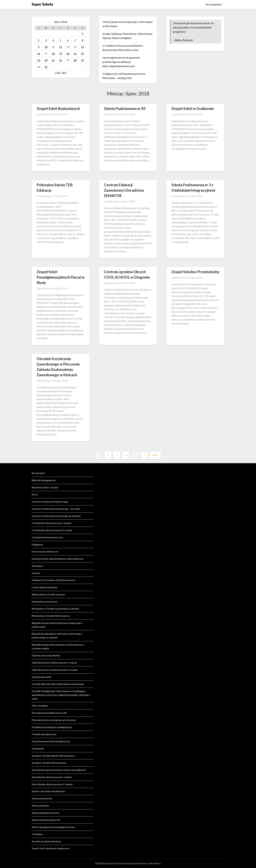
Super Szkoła (42, 4)
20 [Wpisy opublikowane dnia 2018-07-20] (68, 53)
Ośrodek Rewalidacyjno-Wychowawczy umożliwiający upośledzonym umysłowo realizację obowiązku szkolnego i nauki (61, 695)
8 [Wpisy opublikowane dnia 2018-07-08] (83, 40)
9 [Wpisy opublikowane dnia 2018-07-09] (39, 47)
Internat (36, 573)
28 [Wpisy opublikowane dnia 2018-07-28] (75, 60)
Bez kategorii (38, 473)
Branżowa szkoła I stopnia (45, 487)
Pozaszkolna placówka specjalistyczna (51, 741)
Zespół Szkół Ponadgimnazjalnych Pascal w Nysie (61, 277)
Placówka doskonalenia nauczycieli (49, 713)
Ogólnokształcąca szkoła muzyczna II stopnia (55, 670)
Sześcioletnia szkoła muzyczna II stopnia (52, 784)
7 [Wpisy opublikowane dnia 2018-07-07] (75, 40)
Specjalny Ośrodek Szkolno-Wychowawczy (53, 756)
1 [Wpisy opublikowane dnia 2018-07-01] (83, 33)
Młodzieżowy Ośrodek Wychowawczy (51, 616)
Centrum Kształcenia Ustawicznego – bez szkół (56, 509)
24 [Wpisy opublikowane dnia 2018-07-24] (46, 60)
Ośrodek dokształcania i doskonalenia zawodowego (58, 684)
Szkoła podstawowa (42, 798)
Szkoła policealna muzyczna (45, 813)
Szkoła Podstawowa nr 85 (125, 109)
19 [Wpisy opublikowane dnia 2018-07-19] (61, 53)
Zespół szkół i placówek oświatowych (51, 848)
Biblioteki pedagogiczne (44, 480)
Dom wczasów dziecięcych (45, 552)
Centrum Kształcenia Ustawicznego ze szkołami (56, 516)
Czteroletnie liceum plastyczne (47, 537)
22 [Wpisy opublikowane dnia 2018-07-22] (82, 53)
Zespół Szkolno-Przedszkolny (195, 272)
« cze (57, 72)
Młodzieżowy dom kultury (45, 602)
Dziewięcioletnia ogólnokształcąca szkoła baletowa (58, 559)
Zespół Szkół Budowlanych (58, 109)
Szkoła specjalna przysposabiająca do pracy (53, 827)
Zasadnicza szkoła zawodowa (46, 841)
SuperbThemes (139, 863)
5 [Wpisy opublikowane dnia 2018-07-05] (60, 40)
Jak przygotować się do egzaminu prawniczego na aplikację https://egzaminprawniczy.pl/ (121, 62)
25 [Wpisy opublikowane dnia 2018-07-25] (53, 60)
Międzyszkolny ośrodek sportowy (48, 594)
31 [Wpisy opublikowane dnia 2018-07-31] (46, 67)
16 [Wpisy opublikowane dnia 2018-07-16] (39, 53)
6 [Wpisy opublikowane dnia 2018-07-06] (68, 40)
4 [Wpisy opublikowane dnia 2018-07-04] (53, 40)
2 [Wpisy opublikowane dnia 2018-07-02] (39, 40)
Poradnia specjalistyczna (44, 734)
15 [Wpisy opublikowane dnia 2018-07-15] (82, 47)
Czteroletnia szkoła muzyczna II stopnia (52, 530)
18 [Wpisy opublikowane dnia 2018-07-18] (53, 53)
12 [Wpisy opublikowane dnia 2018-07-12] (61, 47)
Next (155, 455)
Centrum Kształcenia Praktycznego (50, 502)
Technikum (37, 834)
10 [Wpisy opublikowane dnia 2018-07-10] (46, 47)
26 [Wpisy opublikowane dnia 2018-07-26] (61, 60)
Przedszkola (38, 749)
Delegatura (37, 544)
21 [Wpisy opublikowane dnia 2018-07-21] (75, 53)
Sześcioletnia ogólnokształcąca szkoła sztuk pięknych (59, 770)
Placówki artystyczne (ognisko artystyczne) (54, 720)
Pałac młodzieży (40, 706)
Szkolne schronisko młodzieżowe (48, 791)
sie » (64, 72)
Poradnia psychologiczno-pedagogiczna (52, 727)
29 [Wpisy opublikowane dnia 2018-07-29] (82, 60)
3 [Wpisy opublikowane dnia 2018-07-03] (46, 40)
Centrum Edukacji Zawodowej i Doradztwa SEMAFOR (124, 190)
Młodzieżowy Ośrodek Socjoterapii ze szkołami (55, 609)
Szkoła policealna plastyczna (46, 820)
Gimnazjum (37, 566)
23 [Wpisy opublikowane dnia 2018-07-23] (39, 60)
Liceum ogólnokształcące (44, 587)
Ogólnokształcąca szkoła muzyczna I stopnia (54, 663)
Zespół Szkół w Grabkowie (193, 109)
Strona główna (214, 4)
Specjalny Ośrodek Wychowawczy (49, 763)
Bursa (35, 494)
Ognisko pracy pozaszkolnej (46, 655)
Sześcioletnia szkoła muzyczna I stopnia (52, 777)
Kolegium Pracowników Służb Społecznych (53, 580)
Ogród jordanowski (41, 677)
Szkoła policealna (40, 806)
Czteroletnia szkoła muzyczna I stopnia (51, 523)
